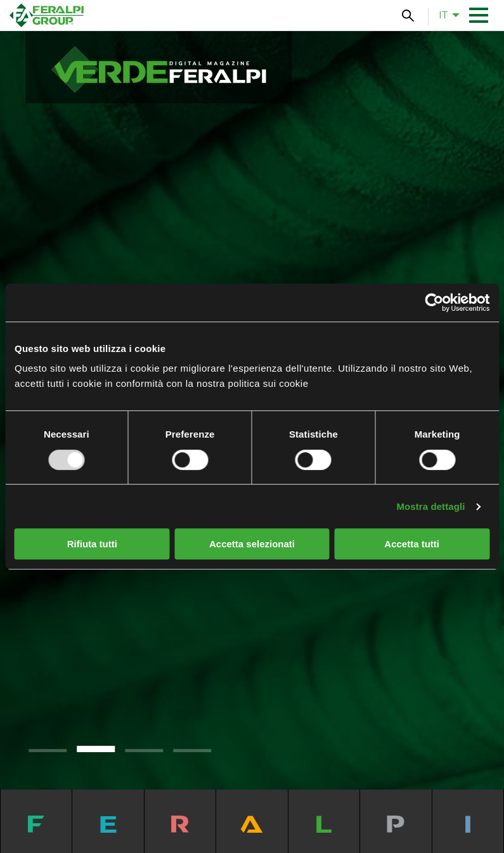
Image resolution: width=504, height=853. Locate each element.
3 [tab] (144, 751)
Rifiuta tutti (92, 544)
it (443, 15)
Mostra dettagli (430, 506)
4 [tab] (192, 751)
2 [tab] (96, 749)
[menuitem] (446, 15)
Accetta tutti (412, 544)
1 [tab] (48, 751)
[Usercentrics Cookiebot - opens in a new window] (434, 303)
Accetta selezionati (252, 544)
